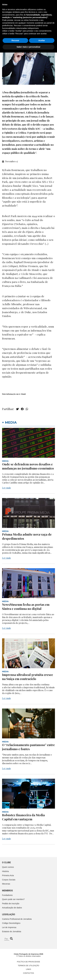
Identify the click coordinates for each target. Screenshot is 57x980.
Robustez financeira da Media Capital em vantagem (23, 817)
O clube (6, 862)
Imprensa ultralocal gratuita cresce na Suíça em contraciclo (28, 677)
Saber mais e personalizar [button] (28, 974)
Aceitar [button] (42, 968)
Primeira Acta (8, 875)
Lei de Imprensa (9, 927)
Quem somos (8, 867)
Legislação (9, 914)
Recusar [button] (15, 968)
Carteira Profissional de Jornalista (17, 919)
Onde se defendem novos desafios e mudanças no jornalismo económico (28, 466)
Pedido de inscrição (11, 904)
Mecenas (6, 884)
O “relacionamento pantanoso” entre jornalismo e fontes (28, 747)
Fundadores (7, 895)
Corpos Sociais (9, 880)
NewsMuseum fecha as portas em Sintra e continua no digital (26, 607)
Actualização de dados (12, 908)
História (5, 871)
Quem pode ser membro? (13, 899)
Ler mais (6, 488)
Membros (7, 891)
